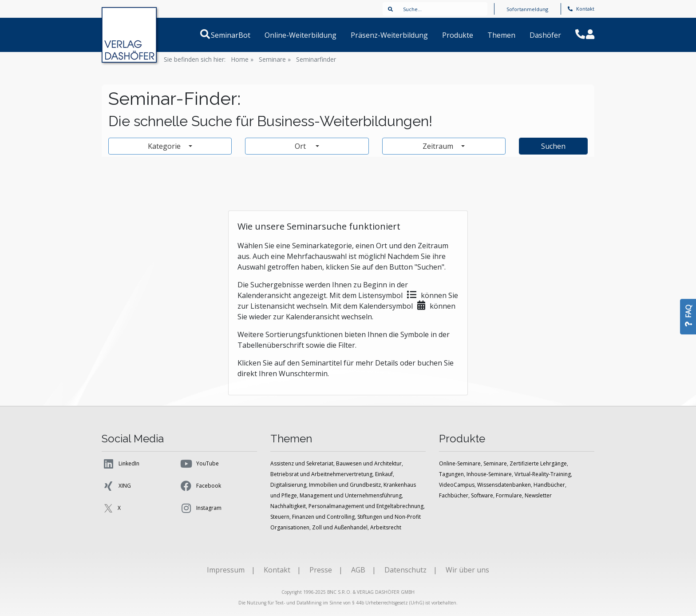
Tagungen (451, 474)
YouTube (199, 464)
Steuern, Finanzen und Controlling (312, 517)
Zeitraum (439, 146)
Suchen (553, 146)
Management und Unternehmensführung (351, 495)
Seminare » (275, 59)
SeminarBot (241, 35)
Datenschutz (405, 570)
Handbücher (549, 485)
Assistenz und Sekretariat (302, 463)
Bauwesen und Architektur (369, 463)
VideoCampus (457, 485)
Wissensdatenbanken (504, 485)
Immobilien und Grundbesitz (345, 485)
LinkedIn (121, 464)
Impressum (226, 570)
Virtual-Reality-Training (543, 474)
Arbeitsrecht (386, 527)
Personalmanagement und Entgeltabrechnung (366, 506)
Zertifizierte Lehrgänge (538, 463)
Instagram (200, 508)
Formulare (509, 495)
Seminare (495, 463)
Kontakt (581, 9)
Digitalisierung (288, 485)
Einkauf (384, 474)
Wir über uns (467, 570)
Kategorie (165, 146)
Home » (242, 59)
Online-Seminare (460, 463)
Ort (304, 146)
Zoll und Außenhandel (340, 527)
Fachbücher (454, 495)
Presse (321, 570)
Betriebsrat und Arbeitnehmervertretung (321, 474)
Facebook (200, 486)
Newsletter (538, 495)
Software (482, 495)
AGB (358, 570)
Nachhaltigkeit (288, 506)
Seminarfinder (316, 59)
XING (116, 486)
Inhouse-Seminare (489, 474)
